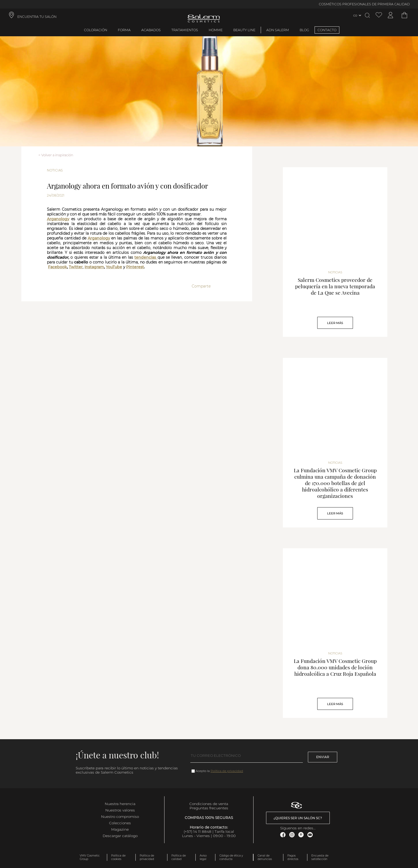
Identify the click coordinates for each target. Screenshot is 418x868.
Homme (216, 30)
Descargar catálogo (120, 836)
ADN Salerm (278, 30)
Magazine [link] (120, 829)
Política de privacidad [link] (147, 857)
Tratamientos (185, 30)
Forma (124, 30)
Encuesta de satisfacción (320, 857)
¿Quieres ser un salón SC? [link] (298, 818)
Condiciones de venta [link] (209, 804)
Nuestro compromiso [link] (120, 817)
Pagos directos (293, 857)
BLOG (304, 30)
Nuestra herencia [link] (120, 804)
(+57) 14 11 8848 (198, 831)
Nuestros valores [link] (120, 810)
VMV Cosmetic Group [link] (90, 857)
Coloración (96, 30)
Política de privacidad (227, 771)
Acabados (151, 30)
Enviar (323, 757)
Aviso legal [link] (203, 857)
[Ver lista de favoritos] (379, 15)
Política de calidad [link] (179, 857)
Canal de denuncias (265, 857)
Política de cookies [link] (118, 857)
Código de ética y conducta (231, 857)
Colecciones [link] (120, 823)
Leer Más (335, 323)
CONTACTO (327, 30)
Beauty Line (244, 30)
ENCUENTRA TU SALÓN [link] (37, 17)
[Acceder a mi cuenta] (391, 15)
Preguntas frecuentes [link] (209, 808)
